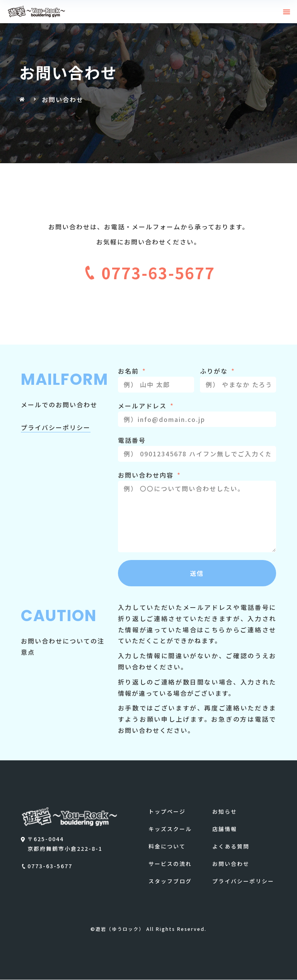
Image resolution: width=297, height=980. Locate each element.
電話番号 (132, 440)
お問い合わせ (231, 864)
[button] (287, 12)
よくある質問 (231, 847)
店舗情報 (225, 829)
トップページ (167, 811)
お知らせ (225, 811)
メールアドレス (143, 406)
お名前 (130, 371)
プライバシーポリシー (243, 881)
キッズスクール (170, 829)
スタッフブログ (170, 881)
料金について (167, 847)
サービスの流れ (170, 864)
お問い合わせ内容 (147, 475)
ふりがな (215, 371)
